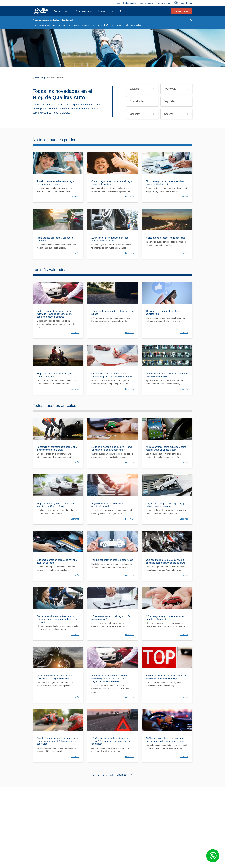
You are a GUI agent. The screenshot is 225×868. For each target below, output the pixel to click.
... (107, 775)
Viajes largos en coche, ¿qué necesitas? (166, 238)
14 (112, 775)
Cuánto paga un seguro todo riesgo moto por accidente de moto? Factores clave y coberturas (57, 741)
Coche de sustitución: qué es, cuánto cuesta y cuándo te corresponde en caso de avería (57, 619)
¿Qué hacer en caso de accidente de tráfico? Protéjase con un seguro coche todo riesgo (111, 741)
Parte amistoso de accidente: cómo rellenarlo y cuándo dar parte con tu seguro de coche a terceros (55, 314)
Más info (138, 25)
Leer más (75, 197)
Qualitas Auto (38, 78)
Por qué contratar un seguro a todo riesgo (112, 560)
